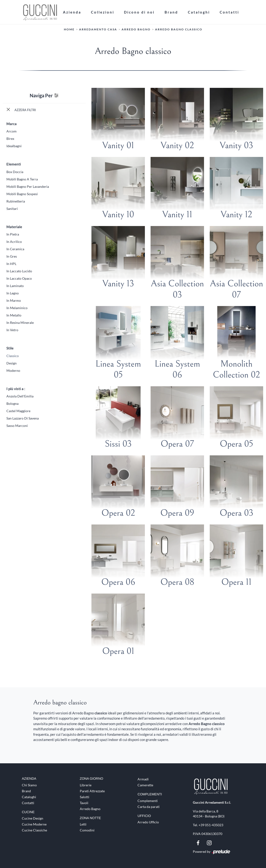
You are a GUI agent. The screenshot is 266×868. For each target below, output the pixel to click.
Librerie (86, 785)
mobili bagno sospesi (22, 194)
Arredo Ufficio (148, 822)
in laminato (15, 286)
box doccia (15, 172)
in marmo (14, 300)
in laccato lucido (19, 271)
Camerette (145, 785)
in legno (13, 293)
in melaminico (17, 308)
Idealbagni (14, 146)
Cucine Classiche (34, 830)
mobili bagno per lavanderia (28, 186)
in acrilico (14, 242)
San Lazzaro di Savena (23, 418)
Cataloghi (199, 12)
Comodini (87, 830)
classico (13, 356)
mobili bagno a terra (22, 179)
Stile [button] (10, 348)
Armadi (143, 779)
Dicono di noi (139, 12)
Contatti (229, 12)
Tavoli (84, 803)
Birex (10, 139)
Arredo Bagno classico (179, 30)
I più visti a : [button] (16, 389)
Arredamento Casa (98, 30)
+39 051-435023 (211, 825)
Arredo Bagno (136, 30)
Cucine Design (33, 818)
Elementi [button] (14, 164)
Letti (83, 824)
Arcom (12, 131)
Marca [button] (12, 124)
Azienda (72, 12)
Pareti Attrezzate (92, 791)
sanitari (12, 209)
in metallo (14, 315)
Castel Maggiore (18, 411)
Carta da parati (149, 807)
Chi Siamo (29, 785)
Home (69, 30)
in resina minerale (20, 323)
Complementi (148, 801)
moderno (13, 370)
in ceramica (15, 249)
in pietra (13, 234)
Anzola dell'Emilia (20, 396)
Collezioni (103, 12)
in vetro (12, 330)
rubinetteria (16, 201)
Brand (171, 12)
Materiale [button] (14, 227)
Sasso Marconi (17, 426)
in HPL (11, 264)
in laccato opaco (19, 278)
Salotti (85, 797)
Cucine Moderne (34, 824)
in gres (12, 256)
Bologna (12, 403)
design (12, 363)
